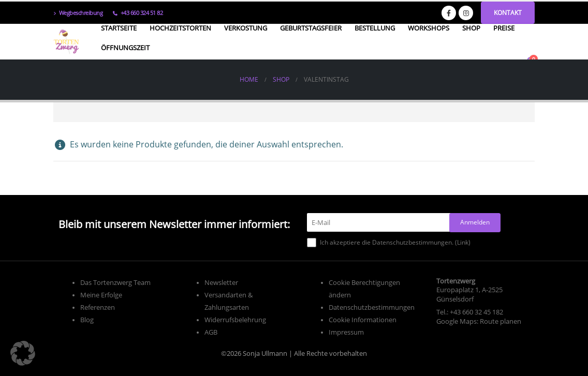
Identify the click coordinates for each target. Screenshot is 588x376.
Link (463, 242)
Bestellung (375, 28)
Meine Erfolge (101, 295)
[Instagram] (466, 13)
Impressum (346, 332)
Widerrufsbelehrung (235, 320)
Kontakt (508, 13)
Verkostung (246, 28)
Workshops (429, 28)
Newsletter (221, 283)
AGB (211, 332)
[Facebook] (449, 13)
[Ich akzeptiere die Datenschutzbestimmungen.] (312, 243)
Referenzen (98, 307)
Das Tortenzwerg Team (115, 283)
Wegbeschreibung (78, 13)
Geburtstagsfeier (311, 28)
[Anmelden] (475, 223)
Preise (504, 28)
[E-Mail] (381, 222)
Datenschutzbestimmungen (372, 307)
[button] (23, 353)
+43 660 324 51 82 (138, 13)
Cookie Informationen (363, 320)
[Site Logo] (66, 42)
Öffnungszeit (125, 48)
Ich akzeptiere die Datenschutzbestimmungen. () (389, 243)
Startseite (119, 28)
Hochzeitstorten (180, 28)
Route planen (501, 321)
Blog (87, 320)
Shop (471, 28)
